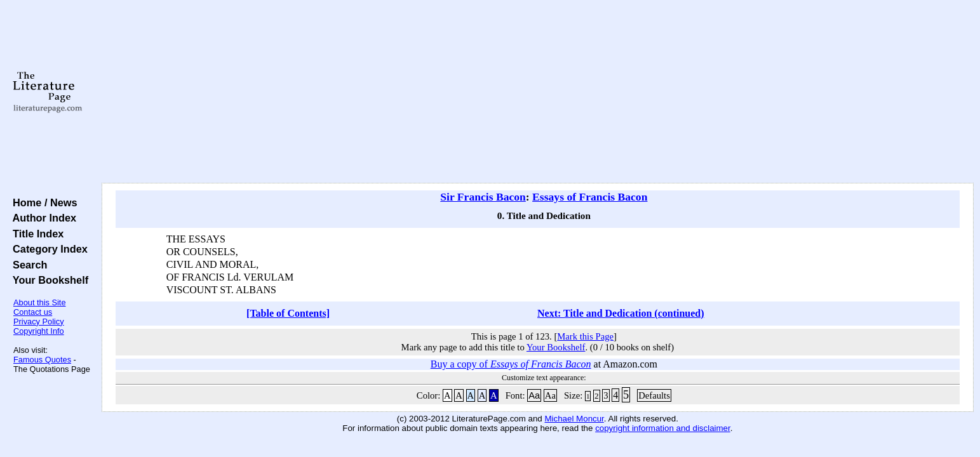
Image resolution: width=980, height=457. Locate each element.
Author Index (42, 218)
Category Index (47, 249)
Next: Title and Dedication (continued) (621, 313)
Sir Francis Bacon (483, 197)
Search (27, 265)
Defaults (654, 395)
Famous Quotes (42, 360)
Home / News (42, 202)
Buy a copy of (511, 364)
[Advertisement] (537, 92)
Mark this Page (585, 336)
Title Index (35, 234)
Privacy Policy (39, 321)
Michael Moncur (574, 419)
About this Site (40, 302)
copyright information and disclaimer (663, 428)
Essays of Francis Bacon (590, 197)
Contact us (33, 312)
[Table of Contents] (288, 313)
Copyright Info (39, 331)
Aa (534, 395)
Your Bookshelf (48, 280)
